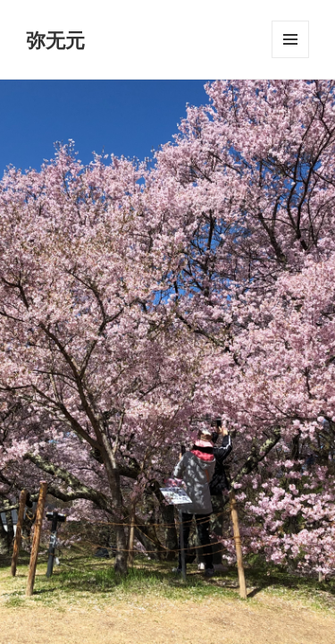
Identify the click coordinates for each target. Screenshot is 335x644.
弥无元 (55, 39)
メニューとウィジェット (290, 58)
